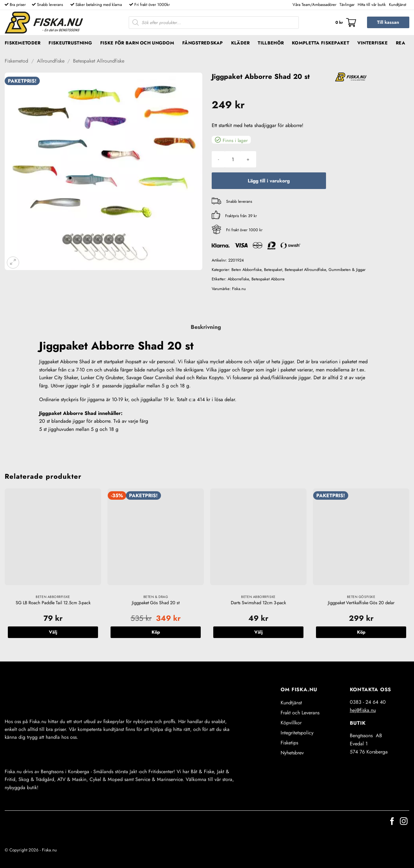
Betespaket (273, 270)
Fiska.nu (239, 289)
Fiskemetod (16, 61)
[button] (346, 23)
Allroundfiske (51, 61)
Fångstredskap (203, 43)
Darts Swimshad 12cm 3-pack (258, 603)
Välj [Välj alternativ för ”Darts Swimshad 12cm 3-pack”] (259, 632)
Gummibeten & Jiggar (347, 270)
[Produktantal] (233, 159)
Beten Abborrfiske (246, 270)
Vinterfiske (373, 43)
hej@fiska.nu (363, 710)
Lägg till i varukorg (269, 181)
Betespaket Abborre (268, 279)
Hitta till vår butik (372, 5)
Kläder (241, 43)
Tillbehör (271, 43)
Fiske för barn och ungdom (137, 43)
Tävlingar (347, 5)
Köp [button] (156, 632)
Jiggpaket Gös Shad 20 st (156, 603)
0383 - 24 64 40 (368, 702)
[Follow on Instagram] (404, 822)
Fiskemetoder (23, 43)
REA (401, 43)
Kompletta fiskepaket (321, 43)
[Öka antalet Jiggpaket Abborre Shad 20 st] (248, 159)
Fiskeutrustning (70, 43)
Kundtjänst (398, 5)
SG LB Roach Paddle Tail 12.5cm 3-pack (53, 603)
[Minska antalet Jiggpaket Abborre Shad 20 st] (218, 159)
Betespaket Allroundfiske (99, 61)
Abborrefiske (238, 279)
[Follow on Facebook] (392, 822)
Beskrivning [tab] (206, 327)
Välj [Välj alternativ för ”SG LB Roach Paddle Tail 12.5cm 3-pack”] (53, 632)
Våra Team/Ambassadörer (314, 5)
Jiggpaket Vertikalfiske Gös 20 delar (361, 603)
